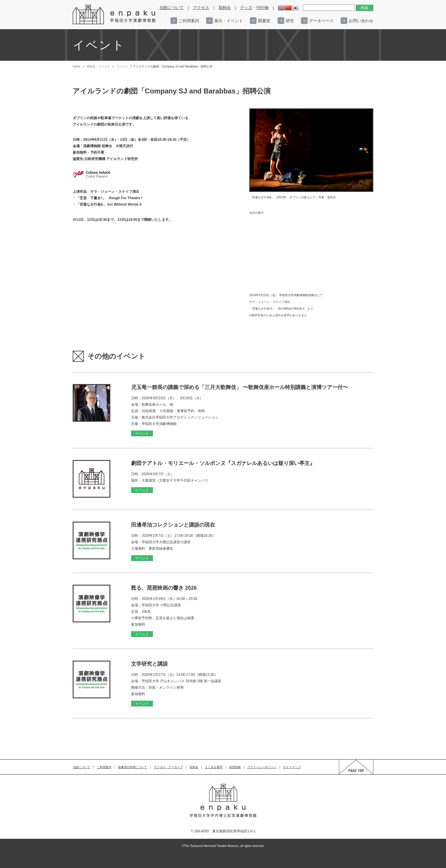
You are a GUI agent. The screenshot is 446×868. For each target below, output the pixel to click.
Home (77, 66)
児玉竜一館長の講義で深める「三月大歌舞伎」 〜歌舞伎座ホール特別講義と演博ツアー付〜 (239, 387)
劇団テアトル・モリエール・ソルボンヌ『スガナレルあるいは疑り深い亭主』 (223, 463)
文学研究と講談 (149, 664)
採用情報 (235, 767)
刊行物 (262, 8)
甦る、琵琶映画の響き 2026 (164, 588)
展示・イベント (229, 21)
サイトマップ (292, 767)
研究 (290, 21)
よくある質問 (214, 767)
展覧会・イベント (98, 66)
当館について (172, 8)
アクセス (201, 8)
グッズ (246, 8)
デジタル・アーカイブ (168, 767)
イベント (122, 66)
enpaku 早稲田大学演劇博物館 (114, 15)
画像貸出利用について (133, 767)
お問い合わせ (361, 21)
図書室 (264, 21)
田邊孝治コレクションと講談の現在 (173, 525)
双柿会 (225, 8)
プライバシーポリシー (262, 767)
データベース (321, 21)
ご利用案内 (189, 21)
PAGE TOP (351, 774)
